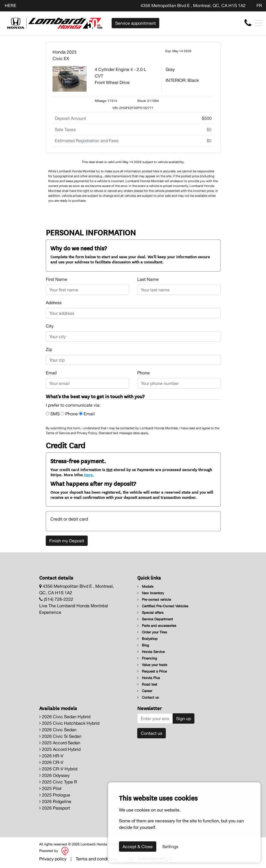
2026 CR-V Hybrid (58, 769)
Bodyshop (147, 639)
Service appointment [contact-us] (135, 23)
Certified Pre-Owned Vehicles (163, 606)
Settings (170, 847)
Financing (147, 658)
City (50, 326)
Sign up (184, 718)
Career (145, 691)
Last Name (148, 279)
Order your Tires (152, 632)
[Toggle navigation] (259, 23)
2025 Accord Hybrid (60, 749)
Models (145, 587)
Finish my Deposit (67, 541)
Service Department (155, 619)
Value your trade (152, 665)
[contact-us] (248, 23)
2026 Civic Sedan (58, 730)
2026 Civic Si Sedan (60, 736)
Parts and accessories (157, 626)
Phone (143, 373)
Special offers (150, 613)
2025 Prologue (55, 795)
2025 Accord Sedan (60, 743)
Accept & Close (138, 847)
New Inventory (151, 593)
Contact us (148, 697)
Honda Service (151, 652)
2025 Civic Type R (58, 782)
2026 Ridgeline (55, 801)
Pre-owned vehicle (154, 600)
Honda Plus (149, 678)
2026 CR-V (51, 762)
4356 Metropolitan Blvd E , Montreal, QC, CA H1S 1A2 (193, 5)
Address (54, 303)
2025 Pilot (50, 788)
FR (259, 5)
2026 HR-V (51, 756)
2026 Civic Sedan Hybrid (65, 717)
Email (51, 373)
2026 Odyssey (54, 775)
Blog (143, 645)
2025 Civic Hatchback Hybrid (69, 723)
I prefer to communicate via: (73, 405)
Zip (49, 349)
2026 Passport (55, 808)
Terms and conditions (97, 859)
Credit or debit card (69, 519)
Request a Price (152, 671)
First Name (56, 279)
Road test (147, 684)
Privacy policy (53, 859)
